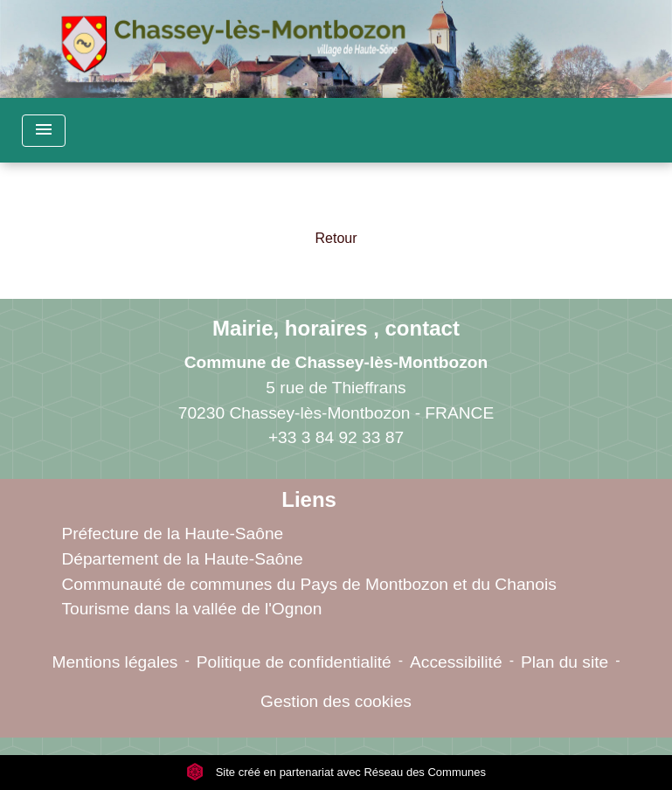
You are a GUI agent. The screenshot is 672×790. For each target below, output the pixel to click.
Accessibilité (456, 662)
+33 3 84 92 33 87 (336, 437)
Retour (336, 238)
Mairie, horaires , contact (336, 328)
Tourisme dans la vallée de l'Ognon (191, 609)
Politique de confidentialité (294, 662)
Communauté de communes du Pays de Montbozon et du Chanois (308, 584)
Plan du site (565, 662)
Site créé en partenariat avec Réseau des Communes (336, 772)
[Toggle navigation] (44, 131)
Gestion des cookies (336, 701)
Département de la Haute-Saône (182, 559)
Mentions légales (114, 662)
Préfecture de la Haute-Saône (172, 534)
